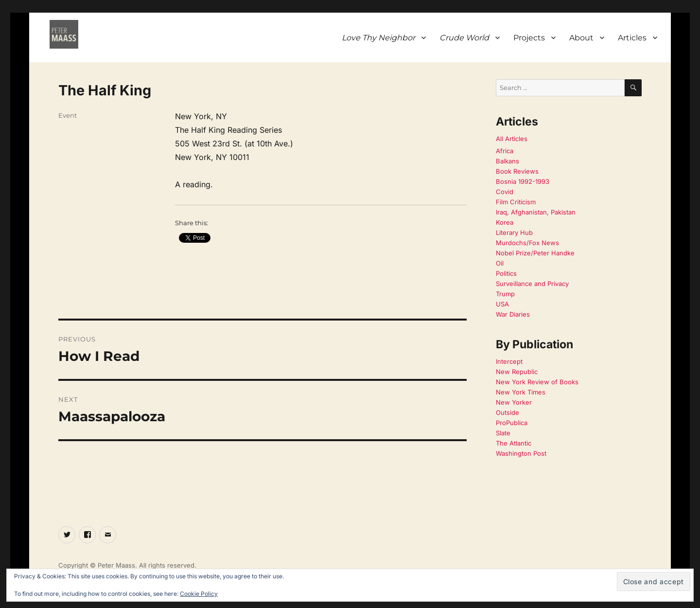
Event (68, 115)
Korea (505, 222)
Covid (505, 192)
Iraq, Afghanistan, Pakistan (536, 212)
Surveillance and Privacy (532, 284)
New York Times (521, 392)
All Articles (512, 139)
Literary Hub (514, 232)
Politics (506, 273)
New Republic (517, 372)
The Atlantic (514, 443)
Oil (500, 263)
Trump (505, 294)
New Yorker (514, 402)
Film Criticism (516, 202)
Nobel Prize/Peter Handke (535, 253)
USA (502, 304)
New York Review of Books (537, 382)
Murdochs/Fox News (527, 243)
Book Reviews (517, 171)
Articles (632, 38)
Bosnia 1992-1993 (523, 181)
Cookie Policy (199, 594)
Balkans (507, 161)
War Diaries (513, 314)
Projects (529, 38)
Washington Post (521, 453)
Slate (503, 433)
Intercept (509, 361)
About (581, 38)
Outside (507, 412)
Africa (505, 151)
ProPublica (512, 423)
